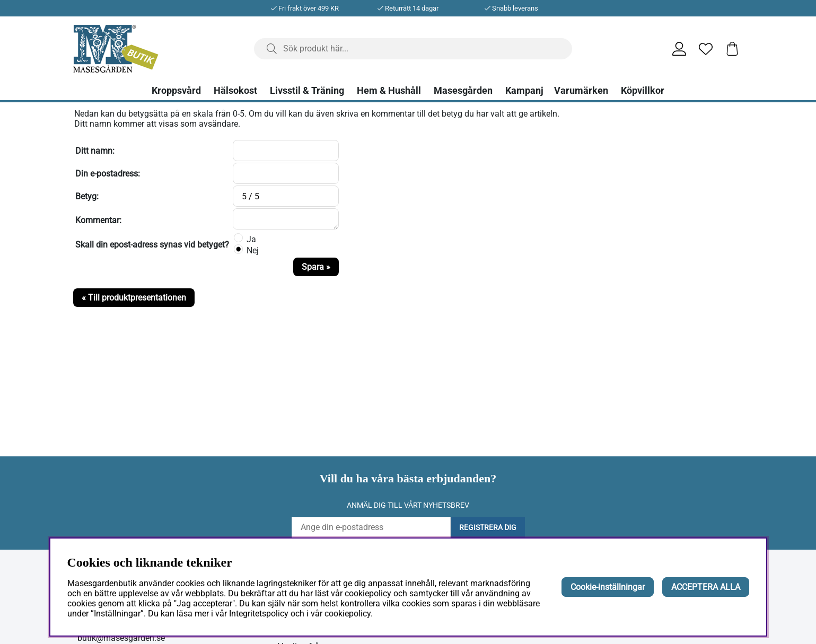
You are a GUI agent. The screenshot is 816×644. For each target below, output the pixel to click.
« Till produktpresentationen (134, 298)
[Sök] (413, 49)
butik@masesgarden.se (121, 638)
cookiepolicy (348, 614)
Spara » (316, 267)
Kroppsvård (176, 91)
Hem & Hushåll (389, 91)
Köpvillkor (643, 91)
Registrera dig (488, 527)
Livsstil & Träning (307, 91)
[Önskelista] (706, 49)
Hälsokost (235, 91)
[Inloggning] (679, 49)
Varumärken (581, 91)
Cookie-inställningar (608, 587)
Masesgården (463, 91)
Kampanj (524, 91)
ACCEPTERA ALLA (706, 587)
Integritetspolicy (259, 614)
